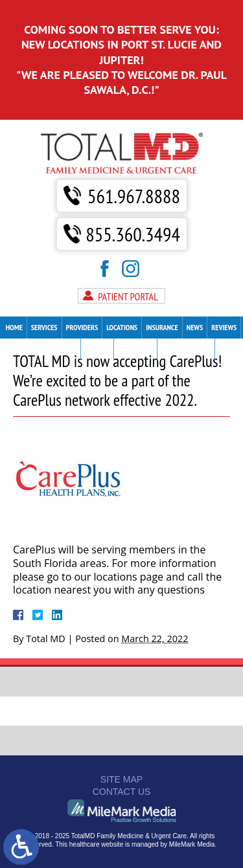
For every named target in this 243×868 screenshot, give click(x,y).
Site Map (121, 779)
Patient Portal (128, 296)
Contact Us (135, 349)
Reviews (224, 327)
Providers (82, 327)
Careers (98, 349)
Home (14, 327)
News (195, 327)
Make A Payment (186, 349)
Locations (122, 327)
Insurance (162, 327)
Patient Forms (54, 349)
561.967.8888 (134, 196)
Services (44, 327)
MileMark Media (192, 844)
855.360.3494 (133, 234)
